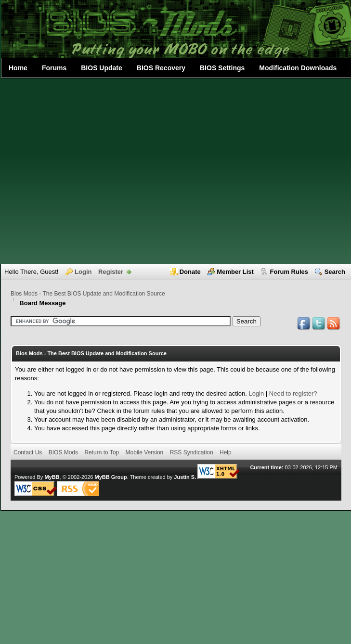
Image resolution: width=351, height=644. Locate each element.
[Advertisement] (90, 171)
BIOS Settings (222, 68)
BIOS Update (102, 68)
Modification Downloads (298, 68)
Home (18, 68)
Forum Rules (289, 272)
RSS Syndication (192, 452)
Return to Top (102, 452)
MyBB (52, 477)
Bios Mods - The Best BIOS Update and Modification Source (88, 294)
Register (111, 272)
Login (83, 272)
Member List (235, 272)
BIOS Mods (63, 452)
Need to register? (293, 393)
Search (335, 272)
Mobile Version (145, 452)
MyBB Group (110, 477)
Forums (54, 68)
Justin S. (185, 477)
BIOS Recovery (161, 68)
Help (226, 452)
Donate (190, 272)
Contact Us (28, 452)
